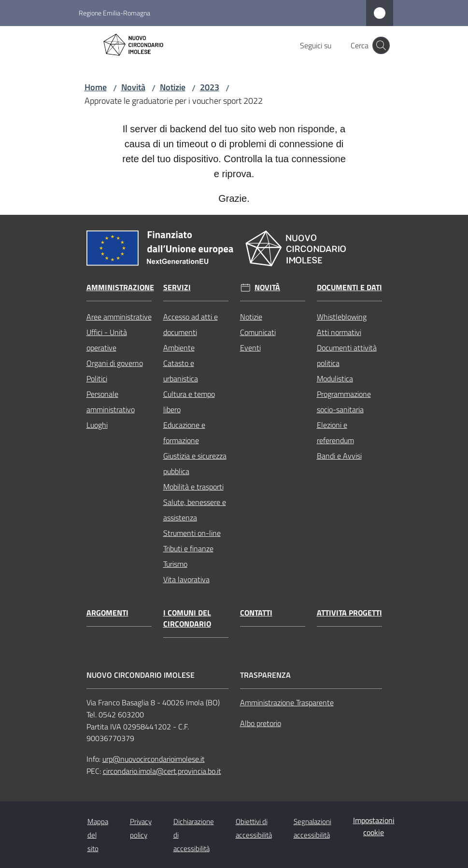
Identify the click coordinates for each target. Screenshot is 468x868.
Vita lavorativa (186, 579)
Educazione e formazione (184, 433)
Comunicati (258, 332)
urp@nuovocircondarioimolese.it (154, 759)
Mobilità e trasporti (193, 487)
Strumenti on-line (192, 533)
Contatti (256, 613)
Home (96, 87)
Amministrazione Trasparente (287, 702)
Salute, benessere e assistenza (195, 510)
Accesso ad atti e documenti (191, 324)
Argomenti (107, 613)
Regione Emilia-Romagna (114, 13)
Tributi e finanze (188, 548)
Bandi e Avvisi (339, 456)
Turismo (175, 564)
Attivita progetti (349, 613)
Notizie (173, 87)
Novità (133, 87)
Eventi (250, 348)
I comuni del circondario (187, 618)
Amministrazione (120, 287)
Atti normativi (339, 332)
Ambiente (179, 348)
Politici (97, 378)
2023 (210, 87)
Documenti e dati (349, 287)
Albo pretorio (261, 723)
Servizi (177, 287)
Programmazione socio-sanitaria (344, 402)
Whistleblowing (342, 317)
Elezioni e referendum (335, 433)
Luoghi (97, 425)
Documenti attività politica (347, 355)
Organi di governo (115, 363)
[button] (381, 45)
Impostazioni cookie (374, 826)
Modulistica (335, 378)
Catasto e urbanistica (181, 371)
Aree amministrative (119, 317)
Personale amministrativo (111, 402)
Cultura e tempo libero (189, 402)
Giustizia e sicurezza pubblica (195, 463)
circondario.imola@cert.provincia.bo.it (162, 771)
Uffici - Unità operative (107, 340)
